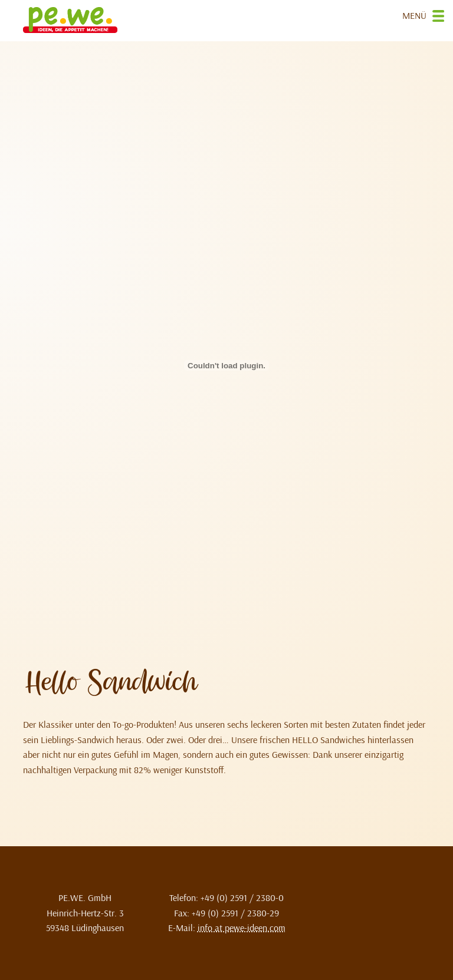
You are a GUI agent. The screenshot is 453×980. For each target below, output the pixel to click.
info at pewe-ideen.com (242, 928)
